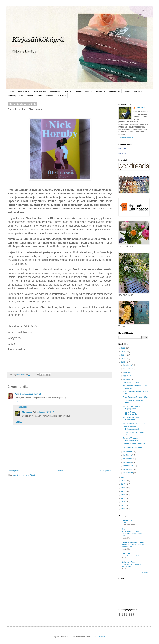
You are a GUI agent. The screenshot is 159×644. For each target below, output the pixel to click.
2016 (124, 495)
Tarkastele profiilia (126, 138)
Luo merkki (123, 153)
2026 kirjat (61, 96)
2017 (124, 491)
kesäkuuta (128, 455)
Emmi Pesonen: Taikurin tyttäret (136, 397)
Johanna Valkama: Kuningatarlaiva (130, 439)
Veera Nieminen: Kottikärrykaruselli (131, 428)
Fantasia (127, 91)
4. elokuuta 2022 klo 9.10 (46, 412)
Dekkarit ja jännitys (16, 96)
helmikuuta (128, 469)
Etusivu (11, 91)
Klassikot (50, 96)
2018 (124, 488)
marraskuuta (129, 369)
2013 (124, 505)
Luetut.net (126, 553)
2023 (124, 359)
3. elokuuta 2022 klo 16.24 (30, 394)
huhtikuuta (128, 462)
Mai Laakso (27, 412)
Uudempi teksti (14, 471)
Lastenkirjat (101, 91)
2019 (124, 484)
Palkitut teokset (24, 91)
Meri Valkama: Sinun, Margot (135, 423)
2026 (124, 348)
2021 (124, 477)
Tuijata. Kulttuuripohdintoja (133, 542)
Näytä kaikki (145, 572)
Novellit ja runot (40, 91)
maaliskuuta (128, 466)
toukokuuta (128, 459)
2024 (124, 355)
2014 (124, 502)
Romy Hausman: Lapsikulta (134, 444)
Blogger (102, 637)
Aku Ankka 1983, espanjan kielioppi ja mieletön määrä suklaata (132, 534)
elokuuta (127, 379)
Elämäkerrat (55, 91)
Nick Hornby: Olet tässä (132, 447)
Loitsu (124, 523)
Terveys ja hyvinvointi (84, 91)
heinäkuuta (128, 452)
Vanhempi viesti (105, 471)
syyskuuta (128, 376)
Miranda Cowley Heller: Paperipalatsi (132, 407)
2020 (124, 481)
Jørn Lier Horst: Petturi (130, 556)
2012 (124, 509)
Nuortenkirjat (114, 91)
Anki (17, 394)
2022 (124, 362)
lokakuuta (128, 372)
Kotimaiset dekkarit (35, 96)
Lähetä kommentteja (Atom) (24, 475)
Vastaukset (22, 407)
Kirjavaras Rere (128, 562)
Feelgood (138, 91)
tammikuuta (128, 473)
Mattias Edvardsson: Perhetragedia (131, 419)
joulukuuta (128, 365)
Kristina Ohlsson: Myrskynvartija (130, 413)
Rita (123, 529)
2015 (124, 498)
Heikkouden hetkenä (131, 382)
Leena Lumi (127, 520)
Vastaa (18, 402)
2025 (124, 352)
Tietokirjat (68, 91)
